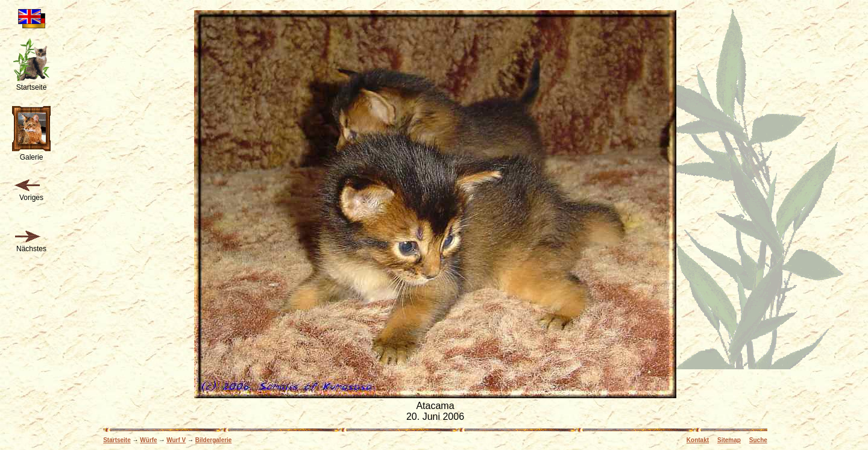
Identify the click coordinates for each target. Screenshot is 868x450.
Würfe (148, 440)
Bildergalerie (214, 440)
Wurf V (176, 440)
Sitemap (729, 440)
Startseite (117, 440)
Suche (758, 440)
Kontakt (698, 440)
